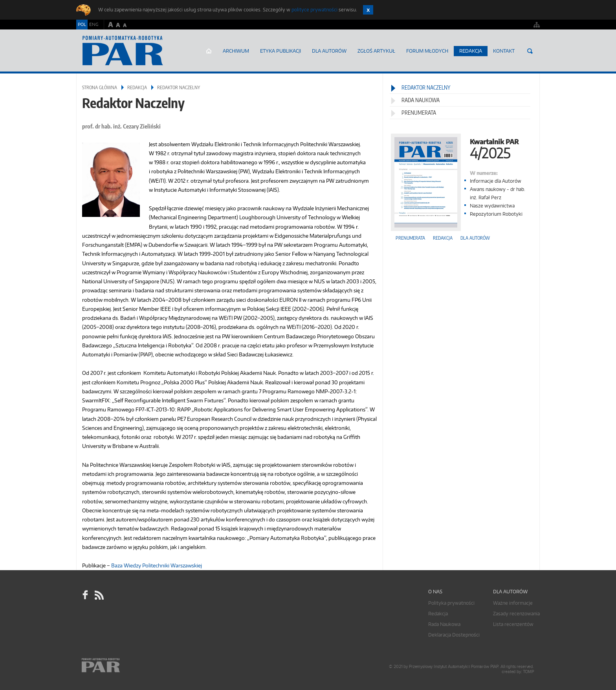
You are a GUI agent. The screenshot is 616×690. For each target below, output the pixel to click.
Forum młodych (427, 51)
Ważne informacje (513, 603)
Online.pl (123, 665)
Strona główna (209, 51)
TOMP (528, 672)
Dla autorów (329, 51)
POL (82, 24)
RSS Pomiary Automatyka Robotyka (99, 595)
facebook (85, 595)
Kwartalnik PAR (461, 148)
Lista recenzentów (513, 624)
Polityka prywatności (451, 603)
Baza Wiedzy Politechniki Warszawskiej (157, 565)
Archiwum (236, 51)
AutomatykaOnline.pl (123, 51)
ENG (94, 24)
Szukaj (530, 51)
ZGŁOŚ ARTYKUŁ (376, 51)
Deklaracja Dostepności (454, 635)
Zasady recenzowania (516, 614)
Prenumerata (419, 113)
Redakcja (471, 51)
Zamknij (368, 10)
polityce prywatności (314, 10)
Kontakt (504, 51)
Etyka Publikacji (280, 51)
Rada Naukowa (421, 100)
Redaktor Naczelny (426, 87)
